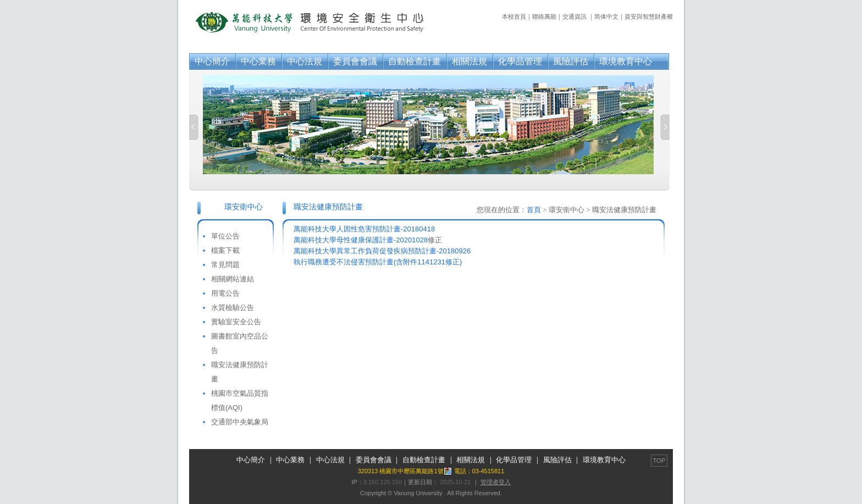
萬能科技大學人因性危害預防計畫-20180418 (364, 229)
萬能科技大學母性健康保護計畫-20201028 (361, 240)
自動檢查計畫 (415, 61)
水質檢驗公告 (233, 308)
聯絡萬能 (544, 16)
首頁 (534, 210)
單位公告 (225, 236)
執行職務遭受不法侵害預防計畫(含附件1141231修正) (378, 262)
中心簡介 (212, 61)
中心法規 (305, 61)
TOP (659, 461)
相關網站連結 (233, 279)
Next (665, 127)
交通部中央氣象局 (240, 422)
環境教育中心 (626, 61)
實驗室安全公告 (236, 322)
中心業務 (258, 61)
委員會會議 (355, 61)
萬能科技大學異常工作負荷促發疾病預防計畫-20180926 (382, 251)
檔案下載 (225, 250)
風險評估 (571, 61)
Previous (194, 127)
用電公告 (225, 293)
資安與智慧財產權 (649, 16)
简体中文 (606, 16)
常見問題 (225, 265)
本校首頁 (514, 16)
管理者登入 (496, 482)
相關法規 (469, 61)
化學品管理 (520, 61)
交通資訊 (574, 16)
